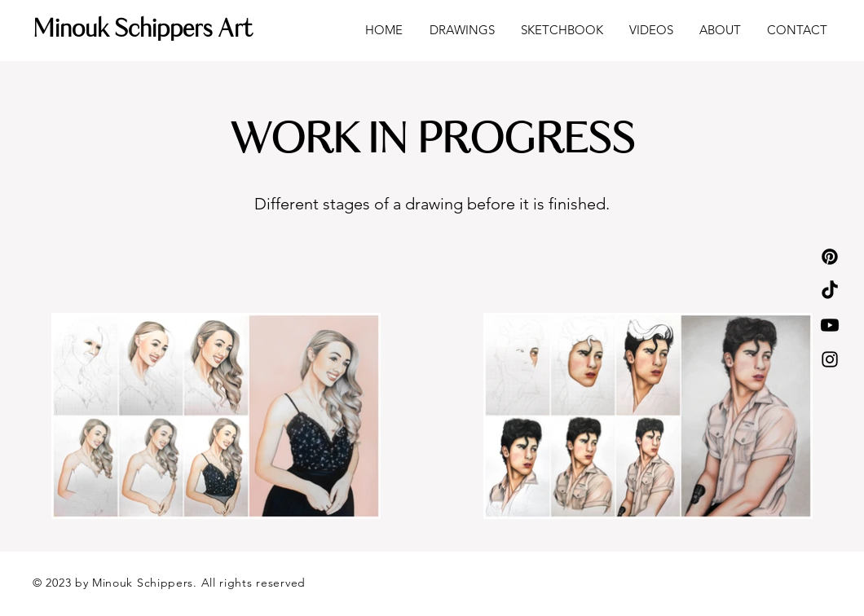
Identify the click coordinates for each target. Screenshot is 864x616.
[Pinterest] (830, 257)
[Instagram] (830, 359)
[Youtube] (830, 325)
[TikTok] (830, 291)
